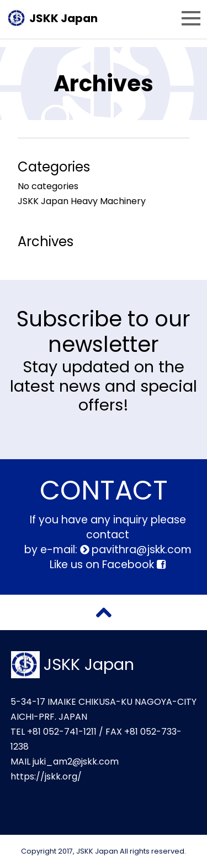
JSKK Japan (63, 18)
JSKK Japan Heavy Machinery (82, 201)
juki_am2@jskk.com (76, 762)
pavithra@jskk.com (140, 550)
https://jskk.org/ (46, 776)
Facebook (134, 565)
